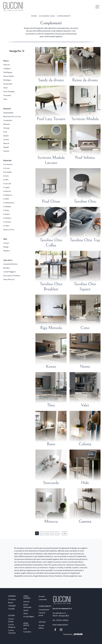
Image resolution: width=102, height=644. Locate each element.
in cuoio (7, 168)
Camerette (43, 599)
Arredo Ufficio (41, 627)
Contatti (11, 609)
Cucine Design (11, 620)
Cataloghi (12, 606)
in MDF (6, 199)
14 (65, 533)
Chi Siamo (12, 599)
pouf (5, 132)
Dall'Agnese (8, 72)
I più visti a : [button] (8, 260)
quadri (6, 135)
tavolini (6, 151)
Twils (5, 99)
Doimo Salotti (9, 76)
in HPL (6, 180)
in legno (7, 187)
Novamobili (8, 84)
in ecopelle (8, 172)
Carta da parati (42, 614)
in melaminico (9, 203)
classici (6, 243)
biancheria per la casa (12, 116)
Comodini (27, 632)
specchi (6, 143)
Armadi (42, 596)
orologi (6, 128)
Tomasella (7, 95)
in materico (8, 195)
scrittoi (6, 139)
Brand (11, 603)
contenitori (8, 120)
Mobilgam (7, 80)
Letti (25, 629)
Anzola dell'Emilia (10, 264)
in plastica (7, 218)
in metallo (7, 206)
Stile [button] (5, 239)
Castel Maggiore (10, 272)
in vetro (6, 226)
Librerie (26, 601)
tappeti (6, 147)
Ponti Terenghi (9, 91)
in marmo (7, 191)
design (6, 247)
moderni (7, 251)
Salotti (26, 610)
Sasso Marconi (9, 279)
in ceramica (8, 164)
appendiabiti (8, 112)
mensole (7, 124)
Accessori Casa (47, 16)
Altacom (7, 65)
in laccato (7, 183)
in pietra (7, 214)
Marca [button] (6, 61)
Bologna (6, 268)
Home (34, 16)
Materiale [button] (7, 160)
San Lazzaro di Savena (12, 275)
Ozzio (5, 88)
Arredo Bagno (29, 616)
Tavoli (26, 613)
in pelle (6, 210)
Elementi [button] (7, 109)
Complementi (64, 16)
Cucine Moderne (12, 626)
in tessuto (7, 222)
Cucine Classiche (12, 631)
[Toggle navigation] (97, 7)
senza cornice (9, 229)
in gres (6, 176)
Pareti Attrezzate (27, 606)
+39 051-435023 (62, 620)
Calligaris (7, 68)
